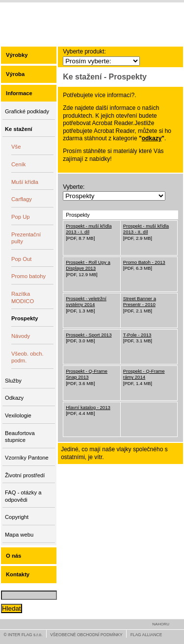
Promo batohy (28, 276)
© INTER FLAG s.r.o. (23, 635)
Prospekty (25, 318)
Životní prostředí (25, 475)
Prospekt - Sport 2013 (89, 335)
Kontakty (18, 574)
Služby (13, 381)
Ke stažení (19, 129)
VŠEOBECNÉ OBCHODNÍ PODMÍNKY (86, 635)
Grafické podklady (27, 111)
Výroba (15, 74)
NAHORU (161, 624)
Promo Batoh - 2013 (144, 262)
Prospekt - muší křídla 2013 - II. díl (146, 229)
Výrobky (17, 55)
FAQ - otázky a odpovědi (23, 496)
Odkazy (14, 398)
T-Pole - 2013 (137, 335)
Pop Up (21, 217)
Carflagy (22, 199)
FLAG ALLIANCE (146, 635)
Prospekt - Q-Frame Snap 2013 (87, 374)
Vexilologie (18, 415)
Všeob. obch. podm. (27, 357)
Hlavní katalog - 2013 (88, 407)
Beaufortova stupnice (20, 437)
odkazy (152, 138)
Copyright (17, 517)
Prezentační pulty (26, 238)
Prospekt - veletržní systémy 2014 (86, 301)
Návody (21, 336)
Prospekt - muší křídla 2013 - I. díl (89, 229)
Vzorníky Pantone (27, 458)
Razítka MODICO (23, 297)
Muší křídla (25, 182)
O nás (13, 556)
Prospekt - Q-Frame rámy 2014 (144, 374)
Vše (16, 147)
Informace (19, 93)
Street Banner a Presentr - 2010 (140, 301)
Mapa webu (19, 535)
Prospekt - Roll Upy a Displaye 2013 (88, 265)
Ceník (18, 164)
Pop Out (21, 259)
